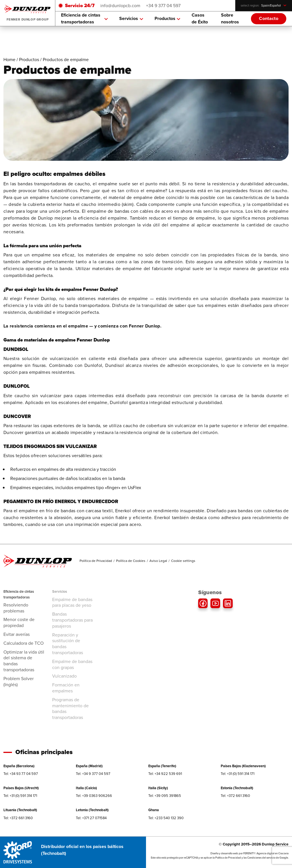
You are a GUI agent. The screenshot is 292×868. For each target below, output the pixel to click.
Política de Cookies (131, 561)
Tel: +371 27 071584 (91, 818)
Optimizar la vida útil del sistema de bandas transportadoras (24, 661)
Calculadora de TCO (24, 643)
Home (9, 60)
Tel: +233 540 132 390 (166, 818)
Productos (168, 19)
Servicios (131, 19)
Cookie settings (183, 561)
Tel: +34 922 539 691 (165, 774)
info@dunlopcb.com (120, 6)
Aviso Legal (158, 561)
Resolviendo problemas (16, 608)
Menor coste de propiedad (19, 622)
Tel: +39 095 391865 (165, 796)
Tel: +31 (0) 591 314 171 (238, 774)
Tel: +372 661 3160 (235, 796)
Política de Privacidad (96, 561)
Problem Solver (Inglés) (19, 682)
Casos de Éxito (200, 18)
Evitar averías (17, 634)
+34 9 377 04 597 (163, 6)
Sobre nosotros (230, 18)
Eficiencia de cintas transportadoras (84, 18)
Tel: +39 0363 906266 (94, 796)
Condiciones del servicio (261, 858)
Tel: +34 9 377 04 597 (93, 774)
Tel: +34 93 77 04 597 (21, 774)
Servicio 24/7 (80, 6)
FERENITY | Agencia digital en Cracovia (266, 853)
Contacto (269, 18)
